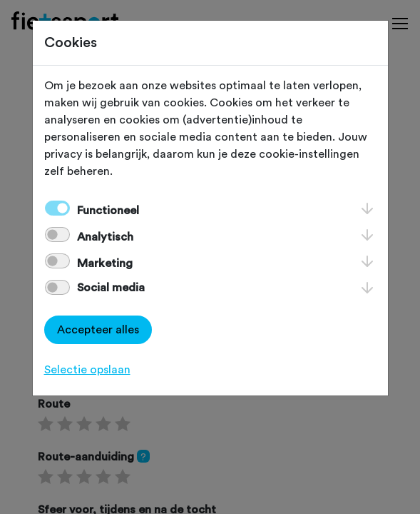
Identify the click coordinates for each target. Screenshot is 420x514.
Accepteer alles (98, 330)
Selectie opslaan (87, 370)
